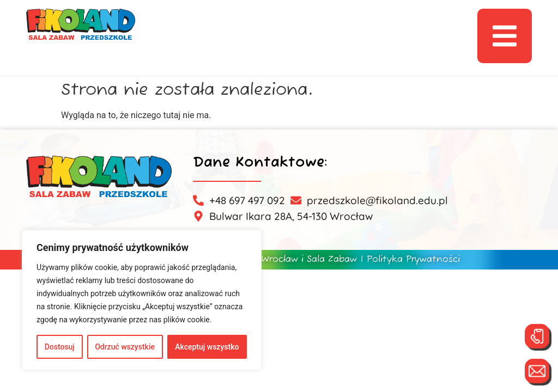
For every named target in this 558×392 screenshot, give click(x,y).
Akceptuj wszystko (207, 347)
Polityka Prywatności (413, 260)
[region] (142, 300)
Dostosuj (60, 347)
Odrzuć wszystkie (125, 347)
